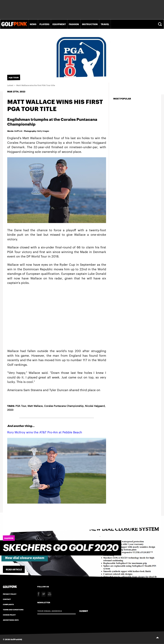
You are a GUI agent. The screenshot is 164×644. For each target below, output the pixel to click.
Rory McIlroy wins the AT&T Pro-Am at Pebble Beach (45, 432)
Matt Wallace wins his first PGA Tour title (36, 85)
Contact (7, 599)
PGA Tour (21, 406)
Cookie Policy (9, 615)
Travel (105, 24)
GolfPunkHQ (16, 639)
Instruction (90, 24)
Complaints (8, 604)
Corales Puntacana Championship (64, 406)
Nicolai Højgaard (95, 406)
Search (160, 24)
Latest (10, 85)
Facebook (38, 594)
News (33, 24)
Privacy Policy (10, 594)
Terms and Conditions (13, 610)
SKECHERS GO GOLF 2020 (61, 548)
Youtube (49, 594)
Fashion (74, 24)
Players (44, 24)
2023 (10, 410)
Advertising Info (11, 620)
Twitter (43, 594)
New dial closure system (25, 558)
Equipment (59, 24)
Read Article (14, 569)
